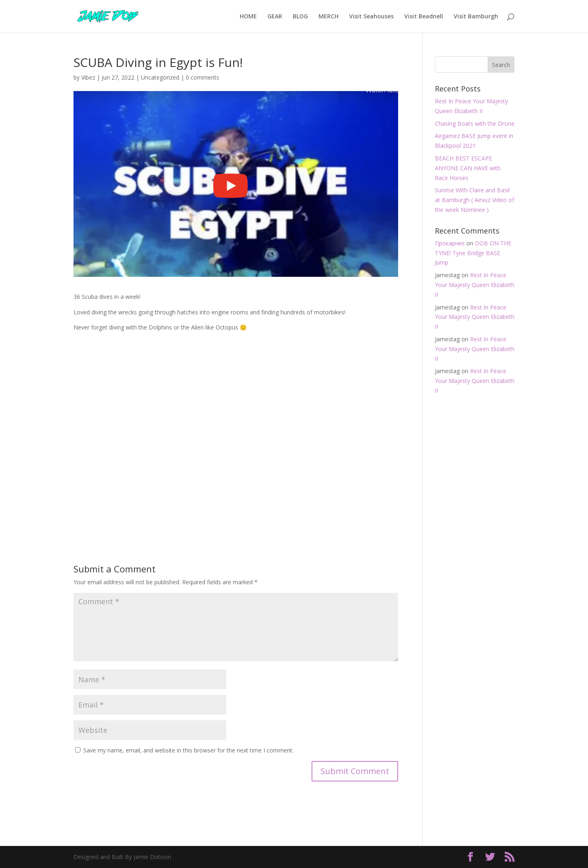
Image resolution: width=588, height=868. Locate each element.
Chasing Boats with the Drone (475, 124)
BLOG (300, 17)
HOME (248, 17)
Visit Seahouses (371, 17)
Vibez (88, 77)
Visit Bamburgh (476, 17)
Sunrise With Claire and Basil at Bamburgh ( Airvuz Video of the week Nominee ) (474, 200)
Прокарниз (450, 243)
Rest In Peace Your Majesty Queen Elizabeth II (475, 285)
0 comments (203, 77)
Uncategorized (160, 77)
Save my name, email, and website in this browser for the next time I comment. (188, 750)
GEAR (275, 17)
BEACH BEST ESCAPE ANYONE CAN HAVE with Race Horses (468, 168)
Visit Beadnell (424, 17)
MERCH (329, 17)
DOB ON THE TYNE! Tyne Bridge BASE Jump (473, 253)
